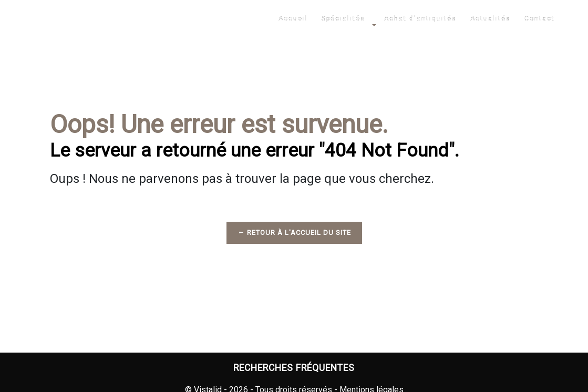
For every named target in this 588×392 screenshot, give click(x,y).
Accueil (293, 18)
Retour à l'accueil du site (294, 233)
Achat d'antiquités (420, 18)
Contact (540, 18)
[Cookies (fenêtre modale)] (3, 386)
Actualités (491, 18)
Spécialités (343, 18)
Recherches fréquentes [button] (294, 368)
